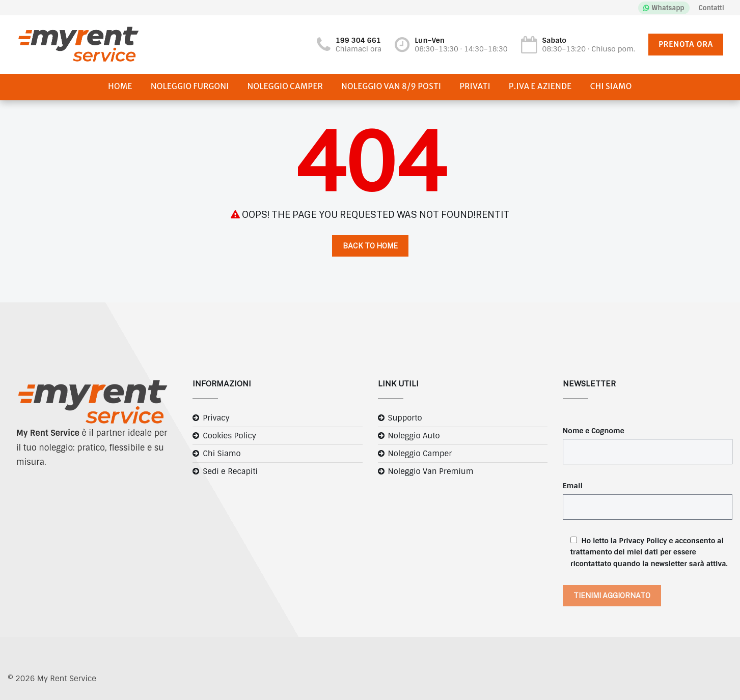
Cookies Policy (229, 436)
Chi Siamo (611, 86)
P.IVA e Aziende (540, 86)
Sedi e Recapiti (230, 471)
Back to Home (370, 246)
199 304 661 (358, 40)
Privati (475, 86)
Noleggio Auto (414, 436)
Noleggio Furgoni (190, 86)
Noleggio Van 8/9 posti (391, 86)
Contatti (711, 8)
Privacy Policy (643, 541)
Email (573, 486)
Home (120, 86)
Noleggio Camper (285, 86)
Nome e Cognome (594, 431)
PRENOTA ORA (686, 44)
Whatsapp (668, 8)
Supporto (405, 418)
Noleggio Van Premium (431, 471)
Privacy (216, 418)
